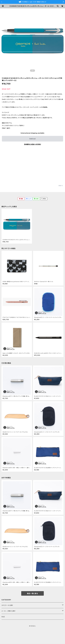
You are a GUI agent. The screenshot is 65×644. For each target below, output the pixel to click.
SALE (3, 617)
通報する (61, 186)
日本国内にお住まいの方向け (32, 144)
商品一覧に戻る (32, 593)
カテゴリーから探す (7, 605)
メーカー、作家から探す (9, 611)
